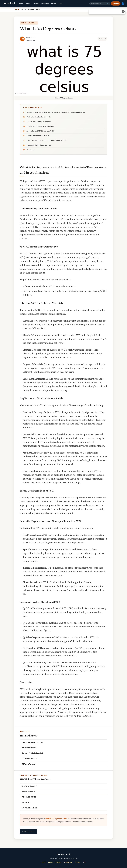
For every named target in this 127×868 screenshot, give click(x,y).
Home (21, 4)
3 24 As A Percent (29, 764)
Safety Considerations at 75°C (38, 136)
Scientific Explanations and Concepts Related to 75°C (46, 140)
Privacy (54, 4)
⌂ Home (116, 3)
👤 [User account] (123, 3)
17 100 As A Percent (29, 759)
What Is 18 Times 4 (29, 748)
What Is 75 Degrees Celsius (56, 819)
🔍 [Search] (108, 4)
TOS (61, 4)
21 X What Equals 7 (29, 786)
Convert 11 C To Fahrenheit (33, 753)
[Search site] (100, 3)
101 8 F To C (26, 802)
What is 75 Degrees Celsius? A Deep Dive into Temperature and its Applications (56, 112)
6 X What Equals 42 (29, 808)
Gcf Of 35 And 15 (28, 791)
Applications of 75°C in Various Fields (40, 131)
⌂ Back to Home (28, 831)
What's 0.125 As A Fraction (32, 742)
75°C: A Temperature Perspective (39, 122)
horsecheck (9, 3)
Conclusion (31, 150)
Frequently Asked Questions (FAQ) (39, 145)
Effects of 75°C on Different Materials (41, 126)
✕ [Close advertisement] (123, 11)
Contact (36, 4)
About (28, 4)
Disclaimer (45, 4)
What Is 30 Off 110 (29, 797)
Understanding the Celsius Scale (39, 117)
